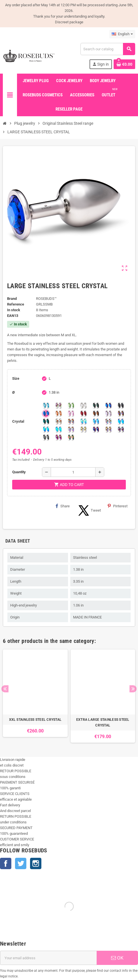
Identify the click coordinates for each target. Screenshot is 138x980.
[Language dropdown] (122, 34)
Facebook (6, 863)
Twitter (21, 863)
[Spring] (108, 414)
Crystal (18, 421)
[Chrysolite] (71, 406)
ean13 (13, 316)
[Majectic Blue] (46, 414)
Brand (12, 299)
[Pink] (71, 414)
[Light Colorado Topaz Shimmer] (96, 422)
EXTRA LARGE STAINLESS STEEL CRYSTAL (103, 722)
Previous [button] (5, 689)
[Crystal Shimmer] (83, 429)
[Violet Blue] (96, 429)
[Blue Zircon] (46, 422)
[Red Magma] (83, 414)
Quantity (19, 472)
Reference (16, 304)
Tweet (89, 510)
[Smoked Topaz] (96, 414)
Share (63, 506)
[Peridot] (46, 429)
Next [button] (133, 689)
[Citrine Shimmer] (71, 422)
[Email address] (48, 958)
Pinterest (118, 506)
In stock (14, 310)
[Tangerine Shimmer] (108, 422)
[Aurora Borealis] (58, 406)
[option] (35, 696)
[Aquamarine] (46, 406)
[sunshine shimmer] (58, 422)
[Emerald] (96, 406)
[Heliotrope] (108, 406)
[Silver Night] (46, 437)
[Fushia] (58, 437)
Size (16, 378)
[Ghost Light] (121, 429)
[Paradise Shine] (108, 429)
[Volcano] (121, 414)
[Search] (108, 49)
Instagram (36, 863)
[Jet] (121, 406)
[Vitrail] (71, 437)
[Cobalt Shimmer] (58, 429)
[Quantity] (73, 472)
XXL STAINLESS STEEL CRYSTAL (35, 720)
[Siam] (83, 422)
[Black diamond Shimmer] (121, 422)
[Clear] (83, 406)
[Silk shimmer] (71, 429)
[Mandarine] (58, 414)
